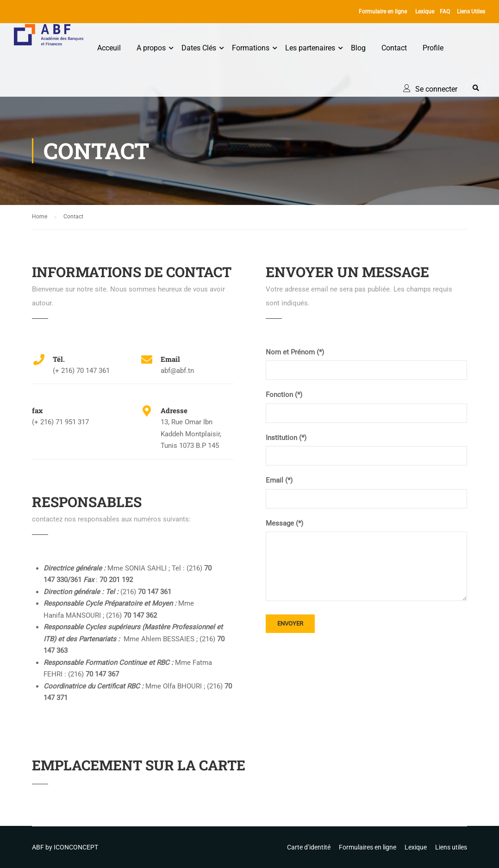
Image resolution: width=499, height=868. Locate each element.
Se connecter (436, 89)
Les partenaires (310, 48)
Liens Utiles (471, 12)
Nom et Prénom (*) (295, 352)
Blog (358, 48)
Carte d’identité (309, 847)
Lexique (425, 12)
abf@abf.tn (177, 371)
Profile (433, 48)
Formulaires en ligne (368, 847)
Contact (394, 48)
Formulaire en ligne (383, 12)
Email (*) (279, 480)
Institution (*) (286, 438)
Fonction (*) (284, 395)
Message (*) (284, 523)
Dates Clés (199, 48)
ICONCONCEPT (76, 847)
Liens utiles (451, 847)
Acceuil (109, 48)
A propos (151, 48)
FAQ (445, 12)
